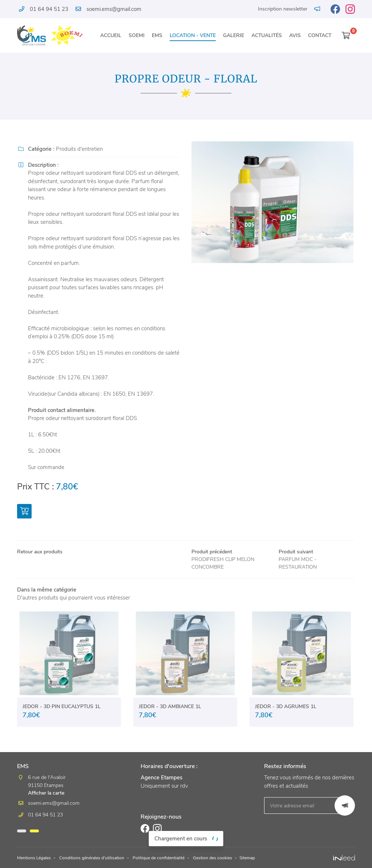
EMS (157, 35)
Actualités (267, 35)
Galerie (234, 35)
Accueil (111, 35)
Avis (295, 35)
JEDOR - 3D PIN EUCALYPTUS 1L (62, 708)
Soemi (137, 35)
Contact (320, 35)
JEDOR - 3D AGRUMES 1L (286, 708)
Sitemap (279, 858)
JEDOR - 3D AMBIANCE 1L (170, 708)
